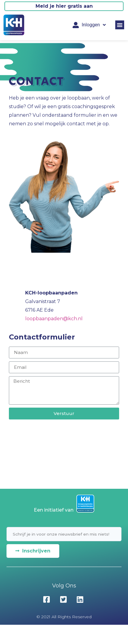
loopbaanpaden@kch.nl (54, 319)
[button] (120, 25)
